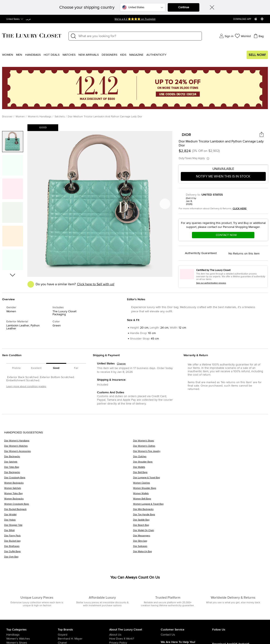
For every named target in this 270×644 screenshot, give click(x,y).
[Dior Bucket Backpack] (69, 511)
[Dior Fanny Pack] (69, 537)
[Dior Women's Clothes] (199, 447)
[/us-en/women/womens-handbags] (32, 635)
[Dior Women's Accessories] (69, 453)
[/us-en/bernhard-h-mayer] (84, 639)
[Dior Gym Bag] (69, 558)
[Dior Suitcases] (199, 548)
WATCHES (69, 55)
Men (19, 55)
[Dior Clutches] (199, 458)
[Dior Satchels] (69, 463)
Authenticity (156, 55)
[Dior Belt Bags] (199, 474)
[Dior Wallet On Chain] (199, 532)
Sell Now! (257, 55)
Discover (7, 117)
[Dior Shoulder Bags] (199, 463)
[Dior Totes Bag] (69, 469)
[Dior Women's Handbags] (69, 442)
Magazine (136, 55)
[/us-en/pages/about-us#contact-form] (186, 635)
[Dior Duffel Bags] (69, 553)
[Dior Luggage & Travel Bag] (199, 479)
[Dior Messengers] (199, 537)
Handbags (33, 55)
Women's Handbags (40, 117)
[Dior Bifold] (69, 532)
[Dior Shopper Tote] (69, 527)
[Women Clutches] (199, 484)
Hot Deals (52, 55)
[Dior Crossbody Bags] (69, 479)
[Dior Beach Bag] (199, 527)
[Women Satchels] (69, 490)
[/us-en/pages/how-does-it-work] (135, 639)
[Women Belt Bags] (199, 500)
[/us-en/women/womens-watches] (32, 639)
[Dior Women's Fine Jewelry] (199, 453)
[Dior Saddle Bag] (199, 521)
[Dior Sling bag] (199, 542)
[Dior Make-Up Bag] (199, 553)
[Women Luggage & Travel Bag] (199, 505)
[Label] (139, 36)
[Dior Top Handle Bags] (199, 516)
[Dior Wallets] (199, 469)
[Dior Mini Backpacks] (199, 511)
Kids (123, 55)
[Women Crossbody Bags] (69, 505)
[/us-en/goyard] (84, 635)
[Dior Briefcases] (69, 548)
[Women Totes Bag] (69, 495)
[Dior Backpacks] (69, 458)
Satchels (60, 117)
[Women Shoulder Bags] (199, 490)
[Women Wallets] (199, 495)
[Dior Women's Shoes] (199, 442)
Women (8, 55)
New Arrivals (89, 55)
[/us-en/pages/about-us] (135, 635)
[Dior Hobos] (69, 521)
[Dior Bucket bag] (69, 542)
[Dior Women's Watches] (69, 447)
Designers (109, 55)
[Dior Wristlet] (69, 516)
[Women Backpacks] (69, 484)
